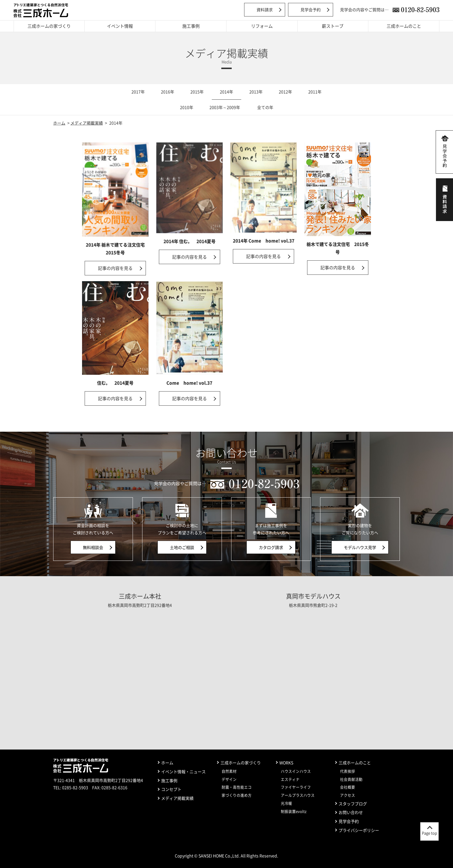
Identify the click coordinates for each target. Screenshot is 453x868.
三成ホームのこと (404, 26)
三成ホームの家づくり (49, 26)
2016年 (168, 92)
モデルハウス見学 (360, 547)
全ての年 (265, 107)
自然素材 (229, 771)
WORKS (286, 763)
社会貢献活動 (351, 779)
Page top (429, 833)
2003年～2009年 (225, 107)
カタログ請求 (271, 547)
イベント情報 (120, 26)
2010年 (187, 107)
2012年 (285, 92)
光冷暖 (286, 803)
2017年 (138, 92)
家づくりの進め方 (237, 795)
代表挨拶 (348, 771)
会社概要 (348, 787)
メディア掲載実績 (87, 123)
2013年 (256, 92)
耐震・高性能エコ (237, 787)
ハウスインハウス (296, 771)
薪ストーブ (333, 26)
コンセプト (171, 789)
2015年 (197, 92)
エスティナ (290, 779)
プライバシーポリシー (359, 830)
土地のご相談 (182, 547)
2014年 (226, 92)
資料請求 (265, 10)
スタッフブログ (353, 804)
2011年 (315, 92)
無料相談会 (93, 547)
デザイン (229, 779)
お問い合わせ (351, 812)
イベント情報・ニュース (183, 771)
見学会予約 (311, 10)
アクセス (348, 795)
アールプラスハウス (298, 795)
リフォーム (262, 26)
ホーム (59, 123)
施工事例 (191, 26)
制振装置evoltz (294, 811)
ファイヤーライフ (296, 787)
